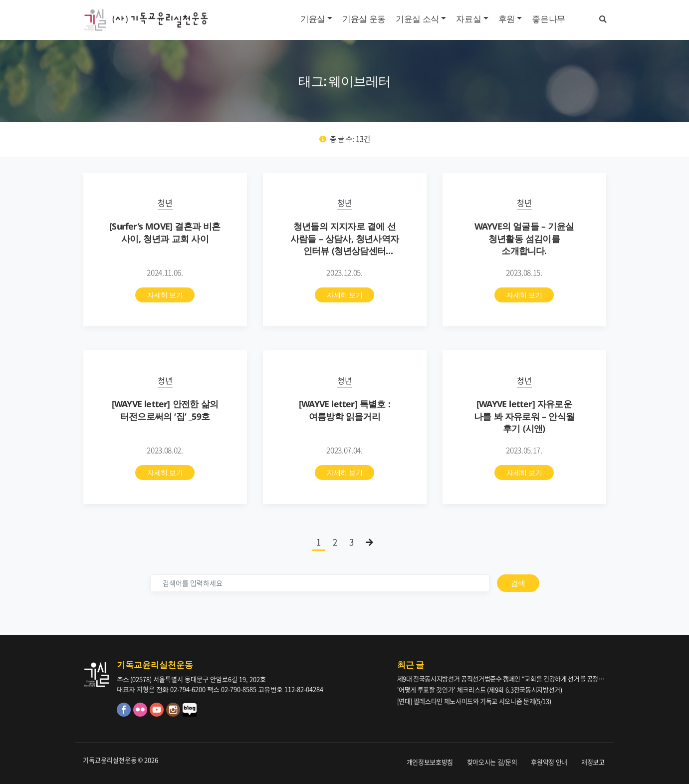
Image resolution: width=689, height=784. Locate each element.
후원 (507, 19)
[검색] (320, 583)
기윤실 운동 (364, 19)
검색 (518, 583)
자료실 (468, 19)
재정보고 (593, 762)
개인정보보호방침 (430, 762)
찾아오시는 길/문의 (492, 762)
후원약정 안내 (549, 762)
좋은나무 (549, 19)
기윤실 (313, 19)
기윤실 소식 (417, 19)
